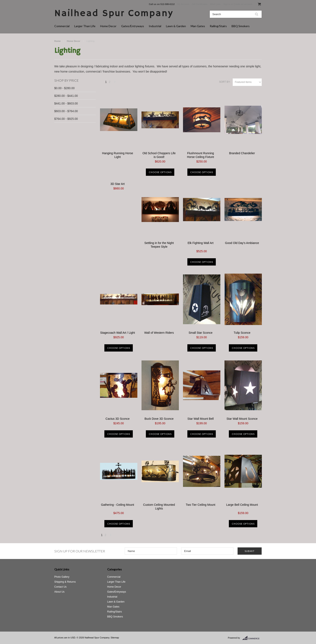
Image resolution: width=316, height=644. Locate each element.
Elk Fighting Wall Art (201, 243)
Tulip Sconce (242, 333)
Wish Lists (215, 4)
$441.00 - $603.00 (66, 103)
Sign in (227, 4)
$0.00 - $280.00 (65, 88)
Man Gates (198, 26)
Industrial (155, 26)
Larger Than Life (85, 26)
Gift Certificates (200, 4)
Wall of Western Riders (159, 333)
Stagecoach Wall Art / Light (118, 333)
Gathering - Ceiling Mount (118, 505)
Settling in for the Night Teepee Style (159, 245)
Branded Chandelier (242, 153)
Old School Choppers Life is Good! (159, 155)
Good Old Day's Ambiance (242, 243)
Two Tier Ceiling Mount (200, 505)
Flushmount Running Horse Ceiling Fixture (201, 155)
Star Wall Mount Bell (200, 419)
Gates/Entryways (133, 26)
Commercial (62, 26)
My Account (183, 4)
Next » (115, 83)
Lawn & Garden (176, 26)
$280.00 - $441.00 (66, 96)
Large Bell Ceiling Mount (242, 505)
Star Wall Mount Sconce (242, 419)
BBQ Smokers (241, 26)
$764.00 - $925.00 (66, 119)
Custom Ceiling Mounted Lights (159, 507)
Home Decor (108, 26)
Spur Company (114, 14)
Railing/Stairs (218, 26)
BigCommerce (252, 638)
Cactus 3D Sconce (118, 419)
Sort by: (225, 82)
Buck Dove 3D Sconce (159, 419)
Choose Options (160, 172)
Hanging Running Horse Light (118, 155)
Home (58, 41)
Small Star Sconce (201, 333)
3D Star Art (117, 184)
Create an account (243, 4)
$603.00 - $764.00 (66, 111)
